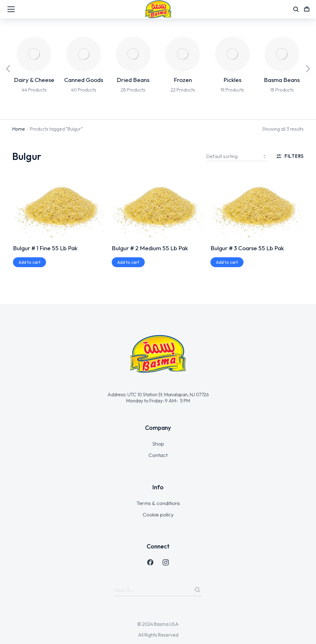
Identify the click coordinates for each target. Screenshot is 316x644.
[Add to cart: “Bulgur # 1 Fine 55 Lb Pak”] (29, 262)
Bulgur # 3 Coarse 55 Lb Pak (247, 248)
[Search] (197, 590)
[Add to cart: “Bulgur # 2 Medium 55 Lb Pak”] (128, 262)
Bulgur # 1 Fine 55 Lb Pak (45, 248)
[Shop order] (237, 156)
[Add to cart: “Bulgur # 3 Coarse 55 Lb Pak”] (227, 262)
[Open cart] (307, 9)
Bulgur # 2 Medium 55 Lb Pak (150, 248)
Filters (290, 156)
